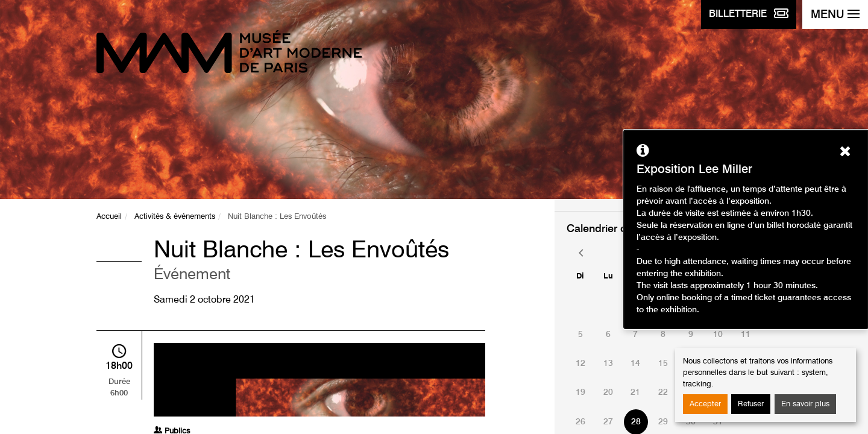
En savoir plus (805, 404)
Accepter (705, 404)
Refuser (751, 404)
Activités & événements (175, 217)
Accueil (109, 217)
